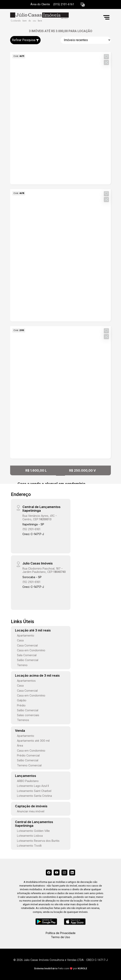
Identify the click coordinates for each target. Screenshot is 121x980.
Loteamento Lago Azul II (33, 786)
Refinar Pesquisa (25, 40)
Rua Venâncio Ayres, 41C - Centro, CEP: (40, 517)
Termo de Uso (60, 937)
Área (20, 745)
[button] (83, 5)
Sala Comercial (27, 655)
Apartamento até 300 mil (33, 741)
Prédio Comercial (28, 755)
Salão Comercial (28, 660)
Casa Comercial (27, 645)
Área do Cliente (40, 4)
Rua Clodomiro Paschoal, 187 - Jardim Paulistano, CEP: (44, 570)
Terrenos (23, 720)
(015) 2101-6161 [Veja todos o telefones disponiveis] (64, 4)
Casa (20, 640)
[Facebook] (49, 873)
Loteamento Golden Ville (33, 831)
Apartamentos (26, 681)
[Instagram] (64, 873)
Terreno (22, 665)
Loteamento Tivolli (29, 846)
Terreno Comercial (29, 765)
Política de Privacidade (61, 933)
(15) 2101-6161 (31, 529)
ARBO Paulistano (28, 781)
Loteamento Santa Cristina (34, 796)
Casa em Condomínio (31, 650)
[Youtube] (57, 873)
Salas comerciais (28, 715)
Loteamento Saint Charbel (34, 791)
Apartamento (26, 635)
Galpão (22, 700)
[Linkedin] (72, 873)
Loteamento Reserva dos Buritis (38, 841)
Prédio (21, 705)
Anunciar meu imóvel (31, 811)
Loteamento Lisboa (30, 836)
